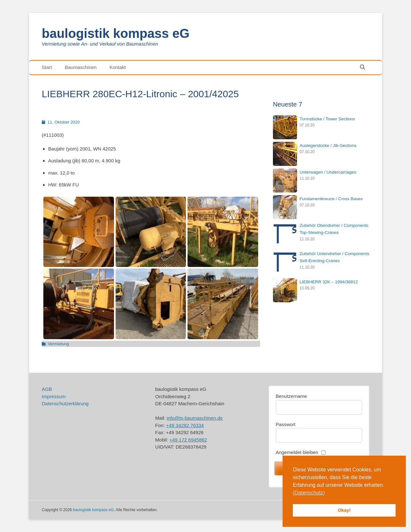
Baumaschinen (81, 67)
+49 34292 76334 (185, 425)
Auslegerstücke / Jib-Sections (328, 146)
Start (47, 67)
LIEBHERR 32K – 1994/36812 (329, 282)
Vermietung (58, 344)
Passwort (286, 424)
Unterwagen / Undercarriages (328, 172)
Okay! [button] (344, 510)
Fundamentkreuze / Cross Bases (331, 199)
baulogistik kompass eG (116, 33)
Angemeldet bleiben (297, 452)
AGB (47, 389)
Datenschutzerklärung (65, 403)
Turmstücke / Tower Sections (327, 119)
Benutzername (292, 396)
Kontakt (118, 67)
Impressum (54, 396)
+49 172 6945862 (188, 440)
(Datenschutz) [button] (309, 493)
